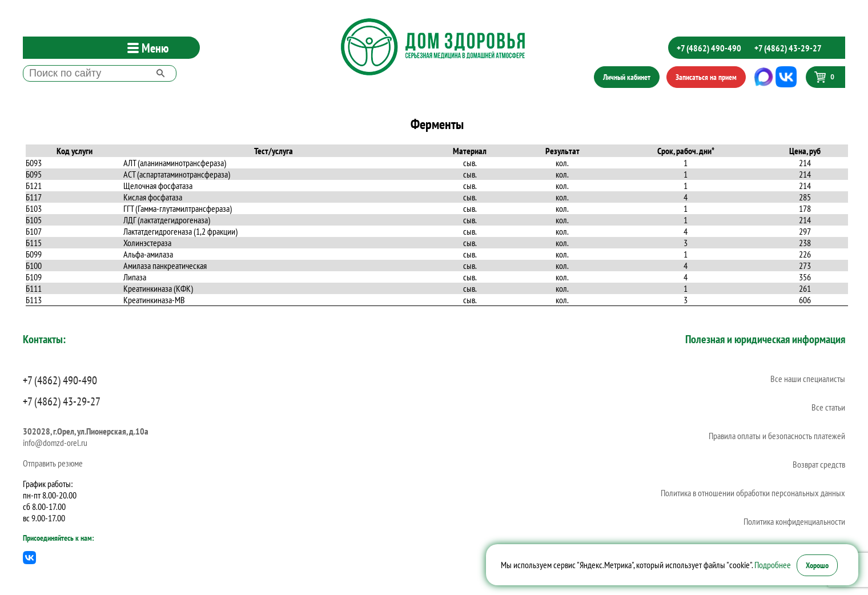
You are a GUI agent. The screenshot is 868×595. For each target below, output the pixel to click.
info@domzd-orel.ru (55, 443)
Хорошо (817, 565)
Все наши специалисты (808, 379)
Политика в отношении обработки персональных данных (753, 493)
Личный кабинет (627, 77)
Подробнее (773, 565)
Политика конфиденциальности (794, 521)
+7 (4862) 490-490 (709, 48)
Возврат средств (819, 464)
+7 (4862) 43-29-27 (788, 48)
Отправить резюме (53, 463)
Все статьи (828, 407)
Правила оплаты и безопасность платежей (777, 436)
